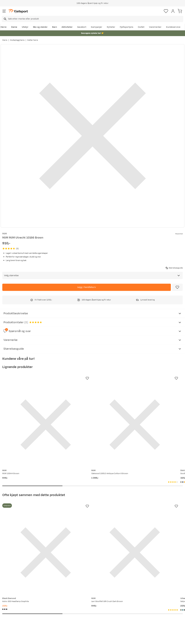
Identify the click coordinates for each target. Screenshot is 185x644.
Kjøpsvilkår (97, 639)
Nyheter (111, 27)
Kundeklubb (84, 605)
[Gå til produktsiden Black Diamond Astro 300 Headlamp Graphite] (31, 507)
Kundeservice (173, 27)
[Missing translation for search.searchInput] (5, 19)
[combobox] (92, 19)
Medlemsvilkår (85, 610)
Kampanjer (97, 27)
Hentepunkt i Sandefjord (15, 619)
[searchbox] (95, 19)
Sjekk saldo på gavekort (15, 605)
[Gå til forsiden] (18, 11)
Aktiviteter (67, 27)
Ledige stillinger (86, 614)
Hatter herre (33, 40)
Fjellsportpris (127, 27)
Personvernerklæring (82, 639)
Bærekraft (83, 619)
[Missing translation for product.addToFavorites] (177, 287)
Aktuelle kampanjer (50, 600)
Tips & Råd (8, 614)
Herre (4, 27)
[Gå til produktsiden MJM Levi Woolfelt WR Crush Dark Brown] (90, 507)
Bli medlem (172, 576)
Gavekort (82, 27)
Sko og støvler (40, 27)
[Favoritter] (166, 11)
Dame (14, 27)
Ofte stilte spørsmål (13, 600)
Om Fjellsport (85, 600)
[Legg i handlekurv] (87, 287)
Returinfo (8, 610)
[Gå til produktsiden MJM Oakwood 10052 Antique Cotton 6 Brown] (90, 410)
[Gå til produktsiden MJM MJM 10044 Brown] (31, 410)
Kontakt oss (9, 623)
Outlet (141, 27)
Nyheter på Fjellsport (51, 605)
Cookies (108, 639)
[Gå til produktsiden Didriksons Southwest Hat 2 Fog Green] (149, 410)
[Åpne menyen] (4, 11)
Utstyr (25, 27)
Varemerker (155, 27)
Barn (55, 27)
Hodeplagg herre (17, 40)
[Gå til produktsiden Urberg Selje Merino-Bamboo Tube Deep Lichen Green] (149, 507)
